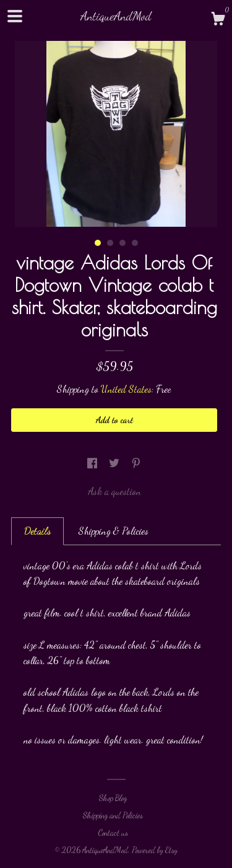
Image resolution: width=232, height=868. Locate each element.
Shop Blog (113, 798)
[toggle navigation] (15, 16)
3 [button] (122, 243)
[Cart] (218, 20)
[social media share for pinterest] (136, 463)
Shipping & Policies (114, 531)
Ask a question (114, 491)
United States (126, 389)
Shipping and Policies (113, 815)
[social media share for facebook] (93, 463)
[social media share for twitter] (115, 463)
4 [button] (135, 243)
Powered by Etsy (155, 850)
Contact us (113, 833)
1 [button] (98, 243)
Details (37, 531)
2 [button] (110, 243)
